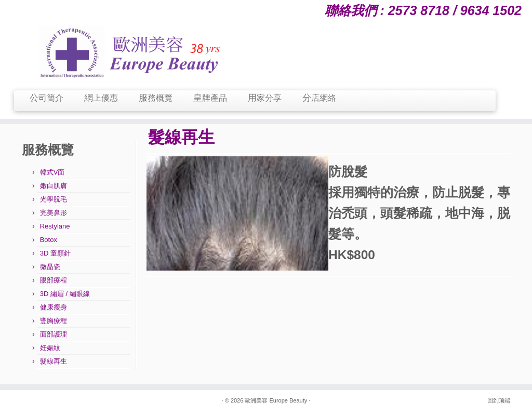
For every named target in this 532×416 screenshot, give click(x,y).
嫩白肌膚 (54, 186)
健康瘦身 (54, 307)
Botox (49, 240)
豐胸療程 (54, 321)
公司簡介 (46, 98)
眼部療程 (54, 280)
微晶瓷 (50, 267)
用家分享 (265, 98)
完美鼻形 (54, 213)
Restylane (55, 226)
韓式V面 (52, 172)
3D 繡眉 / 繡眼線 (65, 294)
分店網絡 (319, 98)
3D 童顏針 (55, 253)
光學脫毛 (54, 199)
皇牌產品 (210, 98)
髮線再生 (54, 361)
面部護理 (54, 334)
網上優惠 (101, 98)
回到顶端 (499, 400)
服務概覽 (156, 98)
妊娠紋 (50, 348)
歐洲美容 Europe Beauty (276, 400)
